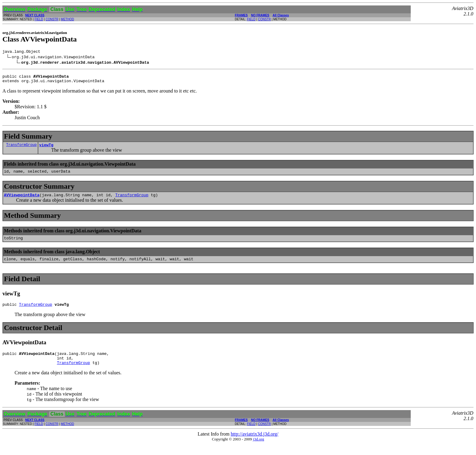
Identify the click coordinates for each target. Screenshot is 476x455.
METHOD (68, 19)
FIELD (39, 19)
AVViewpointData (22, 200)
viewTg (46, 148)
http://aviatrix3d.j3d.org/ (255, 445)
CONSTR (52, 19)
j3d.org (258, 450)
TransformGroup (21, 148)
